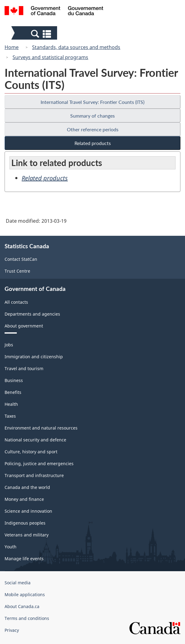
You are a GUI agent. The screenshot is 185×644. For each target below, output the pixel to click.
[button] (35, 34)
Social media (18, 583)
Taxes (10, 416)
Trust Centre (17, 271)
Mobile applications (25, 594)
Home (12, 47)
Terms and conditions (27, 618)
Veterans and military (27, 535)
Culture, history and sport (31, 452)
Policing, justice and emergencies (39, 464)
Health (11, 404)
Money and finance (24, 499)
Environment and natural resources (41, 428)
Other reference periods (93, 129)
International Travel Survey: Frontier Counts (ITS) (92, 102)
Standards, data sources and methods (76, 47)
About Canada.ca (22, 606)
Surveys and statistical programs (50, 57)
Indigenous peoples (25, 523)
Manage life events (24, 559)
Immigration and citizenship (34, 357)
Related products (93, 143)
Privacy (12, 630)
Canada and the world (27, 487)
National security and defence (35, 440)
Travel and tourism (24, 368)
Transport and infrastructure (34, 475)
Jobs (9, 345)
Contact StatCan (21, 259)
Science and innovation (28, 511)
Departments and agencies (32, 314)
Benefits (13, 392)
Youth (11, 547)
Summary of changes (92, 116)
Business (14, 380)
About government (24, 326)
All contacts (16, 302)
